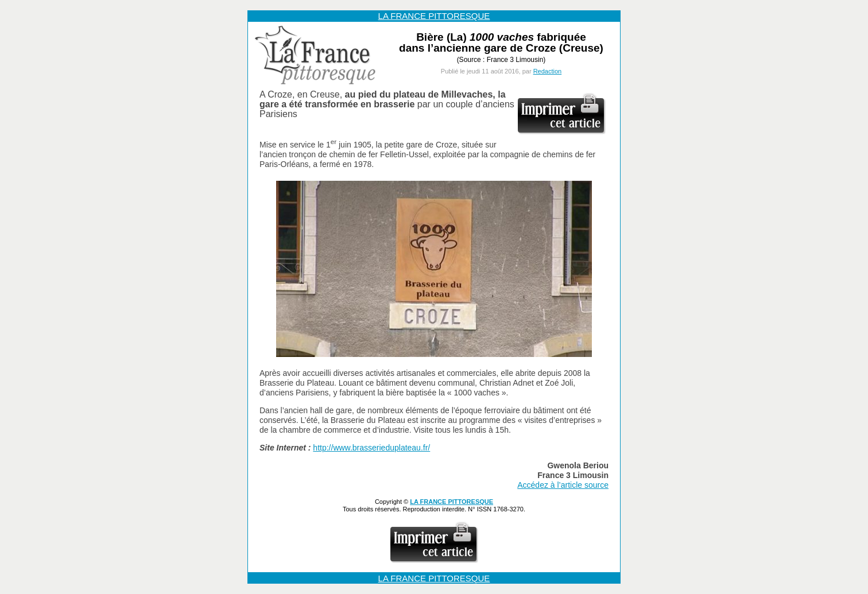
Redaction (548, 71)
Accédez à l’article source (563, 485)
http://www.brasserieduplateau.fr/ (371, 448)
